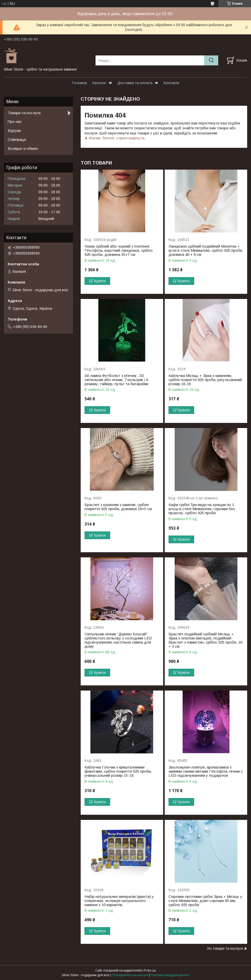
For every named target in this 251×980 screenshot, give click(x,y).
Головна (79, 83)
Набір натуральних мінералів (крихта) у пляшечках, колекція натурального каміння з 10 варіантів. (119, 901)
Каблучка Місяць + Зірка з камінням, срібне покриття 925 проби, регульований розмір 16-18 (205, 380)
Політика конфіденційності (170, 975)
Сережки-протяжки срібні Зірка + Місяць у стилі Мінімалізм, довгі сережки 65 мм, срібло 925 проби (205, 901)
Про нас (15, 122)
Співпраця (17, 139)
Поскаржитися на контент (130, 975)
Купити (100, 281)
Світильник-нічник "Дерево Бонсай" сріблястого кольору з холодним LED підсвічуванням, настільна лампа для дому (118, 640)
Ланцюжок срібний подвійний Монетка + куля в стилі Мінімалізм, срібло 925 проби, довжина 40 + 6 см (206, 250)
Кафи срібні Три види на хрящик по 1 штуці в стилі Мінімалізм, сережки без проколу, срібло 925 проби (202, 509)
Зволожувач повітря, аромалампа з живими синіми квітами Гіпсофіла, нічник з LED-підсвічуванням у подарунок (206, 771)
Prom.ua (150, 971)
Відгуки (14, 130)
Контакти (171, 83)
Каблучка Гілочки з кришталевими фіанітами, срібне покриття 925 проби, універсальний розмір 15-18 (118, 771)
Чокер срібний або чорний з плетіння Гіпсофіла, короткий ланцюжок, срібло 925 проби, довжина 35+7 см (119, 250)
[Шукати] (211, 60)
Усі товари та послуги (225, 948)
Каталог (99, 83)
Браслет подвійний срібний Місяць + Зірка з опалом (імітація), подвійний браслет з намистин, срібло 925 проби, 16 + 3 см (205, 640)
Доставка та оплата (135, 83)
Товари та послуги (24, 113)
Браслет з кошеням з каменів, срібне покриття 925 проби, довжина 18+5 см (118, 507)
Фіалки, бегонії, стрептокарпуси (117, 138)
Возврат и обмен (23, 148)
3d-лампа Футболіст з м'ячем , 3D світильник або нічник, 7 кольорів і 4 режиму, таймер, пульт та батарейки (116, 380)
